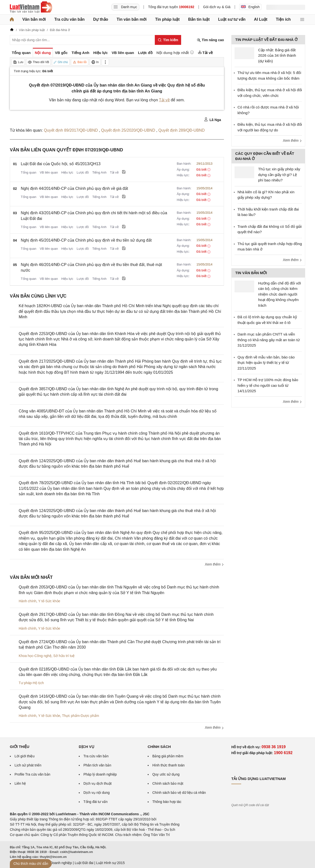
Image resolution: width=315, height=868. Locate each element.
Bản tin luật (199, 19)
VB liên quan (49, 172)
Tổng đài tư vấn (95, 802)
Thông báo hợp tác (167, 802)
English (250, 7)
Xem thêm (214, 564)
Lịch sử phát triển (28, 765)
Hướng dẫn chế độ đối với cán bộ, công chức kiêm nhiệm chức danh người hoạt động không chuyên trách (280, 294)
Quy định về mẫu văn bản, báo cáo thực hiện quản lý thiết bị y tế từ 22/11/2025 (266, 363)
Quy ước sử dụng (166, 774)
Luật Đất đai (84, 863)
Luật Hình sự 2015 (110, 863)
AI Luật (261, 19)
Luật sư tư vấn (232, 19)
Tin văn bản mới (132, 19)
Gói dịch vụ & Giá (217, 7)
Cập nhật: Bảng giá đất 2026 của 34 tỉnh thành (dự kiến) (277, 55)
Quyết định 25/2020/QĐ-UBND (129, 130)
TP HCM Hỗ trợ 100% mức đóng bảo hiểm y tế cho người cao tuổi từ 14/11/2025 (268, 385)
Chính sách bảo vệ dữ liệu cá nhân (179, 793)
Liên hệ (20, 783)
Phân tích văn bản (97, 765)
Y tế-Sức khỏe (49, 601)
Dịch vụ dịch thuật (98, 783)
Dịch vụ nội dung (97, 793)
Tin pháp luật (167, 19)
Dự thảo (101, 19)
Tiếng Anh (99, 172)
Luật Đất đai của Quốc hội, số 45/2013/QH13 (61, 164)
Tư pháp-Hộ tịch (31, 683)
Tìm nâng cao (210, 40)
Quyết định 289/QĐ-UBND (182, 130)
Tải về (164, 100)
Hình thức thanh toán (168, 765)
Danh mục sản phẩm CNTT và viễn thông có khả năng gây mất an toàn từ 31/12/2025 (269, 340)
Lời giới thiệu (24, 756)
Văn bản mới (34, 19)
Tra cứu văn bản (70, 19)
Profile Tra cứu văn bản (32, 774)
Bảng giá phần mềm (168, 756)
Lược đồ (83, 172)
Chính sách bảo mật (168, 783)
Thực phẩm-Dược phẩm (80, 716)
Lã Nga (213, 120)
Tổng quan (29, 172)
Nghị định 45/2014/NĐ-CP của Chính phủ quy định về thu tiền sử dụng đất (86, 240)
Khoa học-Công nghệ (35, 656)
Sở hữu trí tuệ (64, 656)
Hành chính (28, 601)
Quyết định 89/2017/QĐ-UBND (71, 130)
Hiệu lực (67, 172)
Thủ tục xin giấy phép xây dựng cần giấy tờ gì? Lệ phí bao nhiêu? (279, 175)
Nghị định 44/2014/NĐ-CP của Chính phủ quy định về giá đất (75, 188)
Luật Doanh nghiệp (57, 863)
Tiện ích (283, 19)
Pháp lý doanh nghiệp (100, 774)
